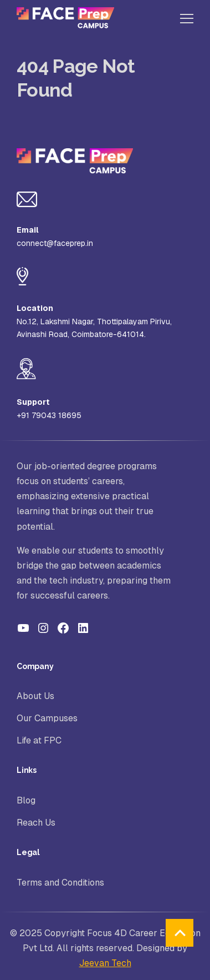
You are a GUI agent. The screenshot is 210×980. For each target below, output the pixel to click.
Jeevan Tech (105, 963)
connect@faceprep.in (55, 243)
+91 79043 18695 (49, 415)
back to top (180, 933)
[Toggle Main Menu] (187, 19)
